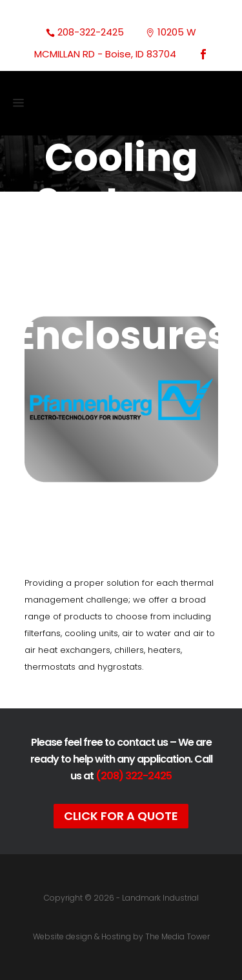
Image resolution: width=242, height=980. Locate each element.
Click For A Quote (121, 816)
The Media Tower (177, 936)
